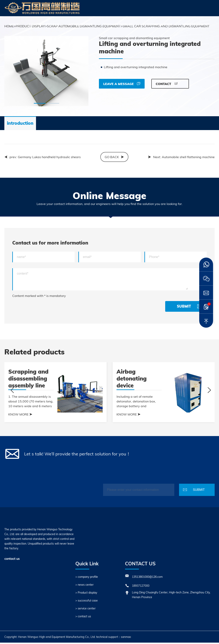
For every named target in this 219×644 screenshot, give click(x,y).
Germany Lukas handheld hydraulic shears (49, 158)
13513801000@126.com (147, 578)
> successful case (87, 602)
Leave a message (122, 84)
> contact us (83, 618)
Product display (118, 24)
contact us (20, 41)
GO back (114, 158)
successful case (157, 24)
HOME (14, 24)
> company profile (87, 578)
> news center (84, 586)
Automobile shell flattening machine (188, 158)
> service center (85, 610)
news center (81, 24)
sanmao (126, 638)
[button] (40, 105)
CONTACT (167, 84)
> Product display (86, 594)
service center (196, 24)
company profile (44, 24)
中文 (50, 50)
